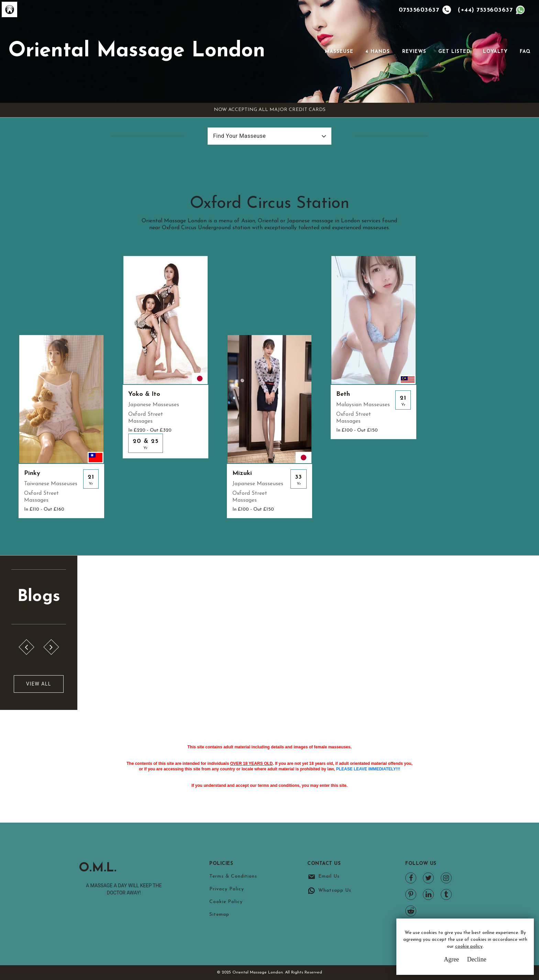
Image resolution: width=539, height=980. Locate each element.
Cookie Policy (226, 902)
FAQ (525, 52)
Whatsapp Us (335, 890)
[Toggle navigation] (315, 52)
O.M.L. (98, 868)
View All (39, 684)
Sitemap (219, 915)
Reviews (414, 52)
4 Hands (378, 52)
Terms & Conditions (233, 876)
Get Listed (454, 52)
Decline (477, 959)
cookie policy (469, 946)
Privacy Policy (227, 889)
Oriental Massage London (137, 51)
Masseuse (339, 52)
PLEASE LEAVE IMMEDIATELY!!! (368, 769)
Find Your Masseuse (239, 136)
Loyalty (495, 52)
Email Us (329, 876)
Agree (451, 959)
